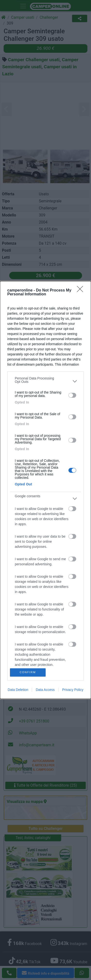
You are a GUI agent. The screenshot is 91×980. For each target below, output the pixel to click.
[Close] (82, 291)
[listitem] (45, 381)
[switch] (72, 395)
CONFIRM (28, 672)
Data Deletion (18, 690)
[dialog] (45, 490)
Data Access (45, 690)
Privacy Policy (73, 690)
